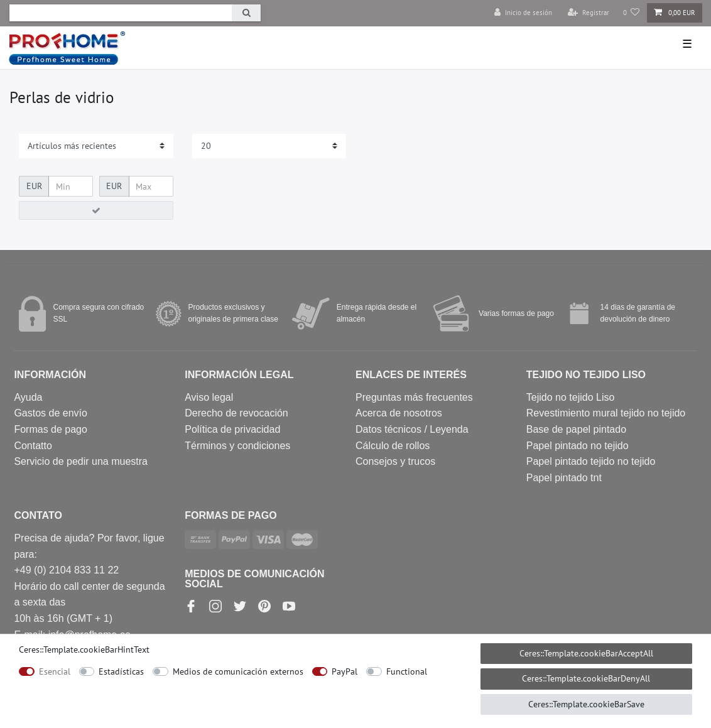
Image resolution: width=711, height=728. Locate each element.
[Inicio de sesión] (523, 13)
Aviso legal (209, 397)
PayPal (345, 671)
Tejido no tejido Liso (571, 397)
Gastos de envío (51, 413)
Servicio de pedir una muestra (81, 461)
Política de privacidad (232, 429)
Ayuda (28, 397)
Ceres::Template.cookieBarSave (586, 704)
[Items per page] (269, 146)
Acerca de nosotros (399, 413)
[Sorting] (96, 146)
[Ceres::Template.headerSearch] (246, 13)
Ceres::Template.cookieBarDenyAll (586, 678)
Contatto (33, 446)
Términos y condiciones (237, 446)
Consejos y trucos (395, 461)
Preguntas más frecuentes (414, 397)
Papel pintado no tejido (578, 446)
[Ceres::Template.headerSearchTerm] (121, 13)
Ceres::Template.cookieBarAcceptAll (586, 653)
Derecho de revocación (236, 413)
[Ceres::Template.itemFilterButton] (96, 210)
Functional (407, 671)
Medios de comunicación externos (238, 671)
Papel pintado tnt (564, 478)
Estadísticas (121, 671)
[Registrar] (589, 13)
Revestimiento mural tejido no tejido (606, 413)
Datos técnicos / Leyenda (412, 429)
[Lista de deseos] (632, 13)
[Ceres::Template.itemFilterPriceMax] (151, 187)
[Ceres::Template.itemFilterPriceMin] (71, 187)
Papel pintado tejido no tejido (591, 461)
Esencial (55, 671)
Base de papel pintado (576, 429)
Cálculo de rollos (393, 446)
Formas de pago (51, 429)
